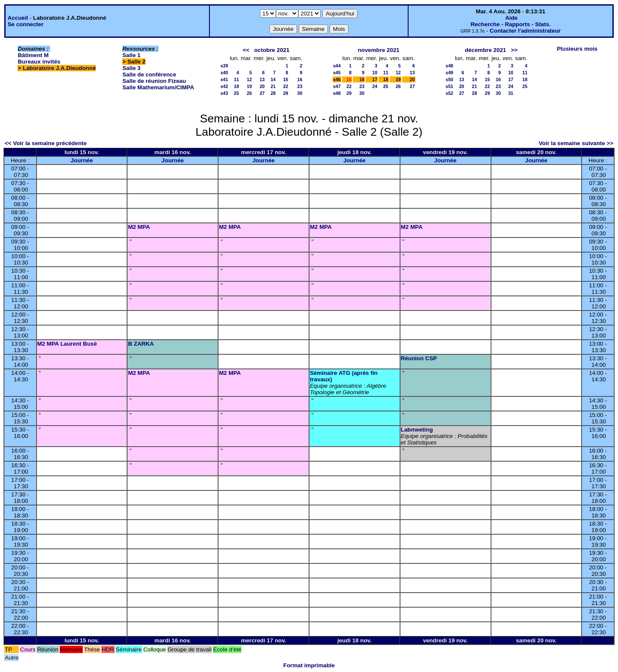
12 (249, 79)
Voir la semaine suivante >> (576, 143)
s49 (449, 73)
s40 (224, 73)
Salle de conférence (149, 74)
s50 (449, 79)
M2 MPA (139, 227)
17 (375, 79)
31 (511, 93)
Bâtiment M (33, 55)
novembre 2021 (379, 50)
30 (300, 93)
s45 (337, 73)
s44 (337, 66)
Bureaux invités (39, 62)
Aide (511, 18)
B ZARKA (141, 344)
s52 (449, 93)
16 (300, 79)
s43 (224, 93)
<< (246, 50)
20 (262, 86)
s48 (337, 93)
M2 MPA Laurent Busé (67, 344)
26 (249, 93)
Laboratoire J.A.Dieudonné (59, 68)
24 (375, 86)
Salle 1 (131, 55)
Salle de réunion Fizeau (154, 81)
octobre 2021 (272, 50)
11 (236, 79)
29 (286, 93)
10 (375, 73)
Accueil (18, 18)
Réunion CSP (419, 358)
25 (236, 93)
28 (273, 93)
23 (300, 86)
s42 (224, 86)
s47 (337, 86)
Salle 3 (131, 68)
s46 (337, 79)
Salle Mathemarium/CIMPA (158, 87)
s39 (224, 66)
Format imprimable (309, 665)
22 (286, 86)
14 (273, 79)
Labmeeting (417, 430)
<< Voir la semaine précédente (46, 143)
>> (514, 50)
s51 (449, 86)
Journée (82, 160)
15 (286, 79)
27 (262, 93)
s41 (224, 79)
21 (273, 86)
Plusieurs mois (577, 49)
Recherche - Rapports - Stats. (510, 24)
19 (249, 86)
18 (236, 86)
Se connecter (26, 24)
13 (262, 79)
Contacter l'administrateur (525, 31)
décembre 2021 (485, 50)
